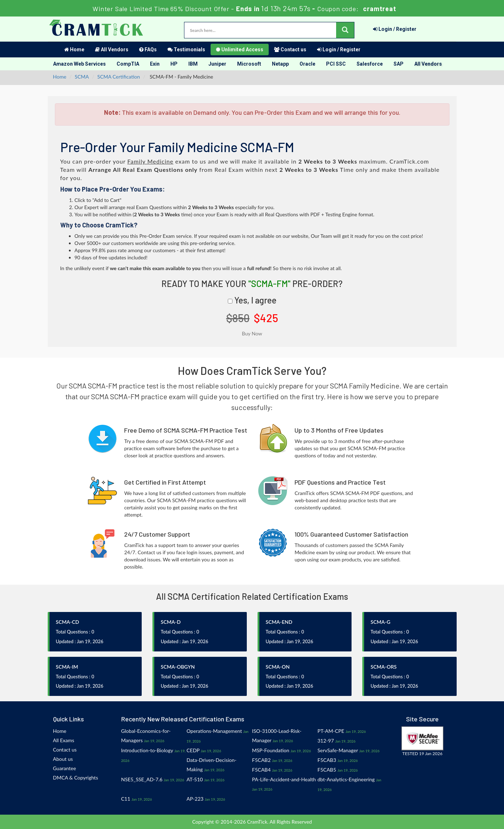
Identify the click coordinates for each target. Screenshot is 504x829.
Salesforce (370, 64)
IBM (193, 64)
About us (63, 759)
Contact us (290, 50)
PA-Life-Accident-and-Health (284, 779)
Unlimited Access (240, 50)
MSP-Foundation (271, 750)
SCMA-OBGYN (178, 667)
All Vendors (112, 50)
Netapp (280, 64)
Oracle (307, 64)
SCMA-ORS (384, 667)
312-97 (326, 741)
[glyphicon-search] (345, 30)
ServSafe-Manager (338, 750)
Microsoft (249, 64)
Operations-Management (214, 731)
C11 (126, 799)
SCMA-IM (67, 667)
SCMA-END (279, 622)
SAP (399, 64)
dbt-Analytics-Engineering (346, 779)
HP (174, 64)
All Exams (64, 740)
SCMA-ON (278, 667)
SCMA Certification (119, 77)
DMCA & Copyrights (76, 778)
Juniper (217, 64)
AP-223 (195, 799)
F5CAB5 (327, 770)
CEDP (193, 750)
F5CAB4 (262, 770)
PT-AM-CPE (331, 731)
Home (74, 50)
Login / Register (395, 29)
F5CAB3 (327, 760)
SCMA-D (171, 622)
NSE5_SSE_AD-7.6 (142, 779)
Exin (155, 64)
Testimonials (186, 50)
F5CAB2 (262, 760)
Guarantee (65, 768)
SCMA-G (380, 622)
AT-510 (195, 779)
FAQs (148, 50)
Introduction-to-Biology (147, 750)
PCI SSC (336, 64)
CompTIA (128, 64)
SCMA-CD (68, 622)
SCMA (82, 77)
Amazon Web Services (79, 64)
